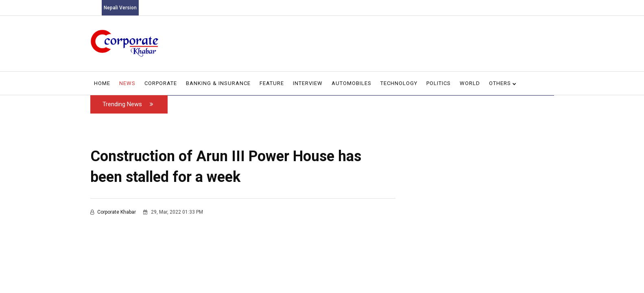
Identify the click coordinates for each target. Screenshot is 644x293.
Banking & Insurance (218, 83)
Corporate (161, 83)
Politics (439, 83)
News (127, 83)
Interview (308, 83)
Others (503, 83)
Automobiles (351, 83)
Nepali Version (120, 8)
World (470, 83)
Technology (399, 83)
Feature (272, 83)
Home (102, 83)
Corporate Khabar (114, 212)
